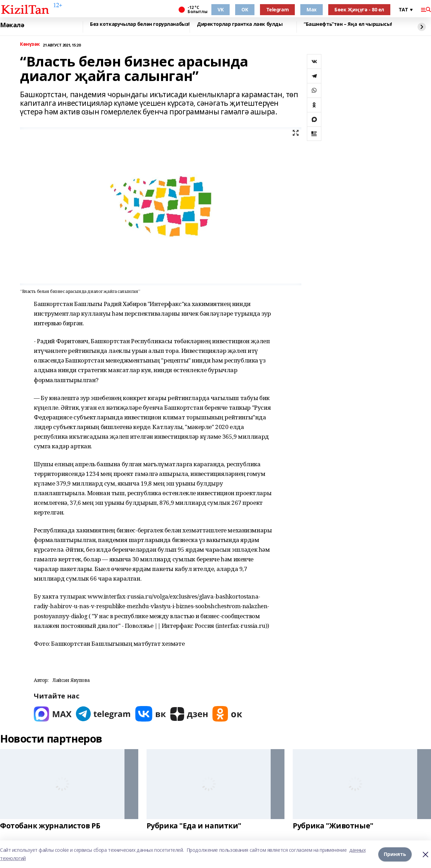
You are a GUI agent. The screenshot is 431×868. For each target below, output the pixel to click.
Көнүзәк (30, 44)
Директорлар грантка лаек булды (240, 24)
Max (312, 9)
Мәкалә (12, 25)
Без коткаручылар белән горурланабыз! (140, 24)
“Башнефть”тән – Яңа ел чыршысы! (348, 24)
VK (220, 9)
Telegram (278, 9)
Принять (395, 854)
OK (245, 9)
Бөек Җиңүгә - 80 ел (359, 9)
